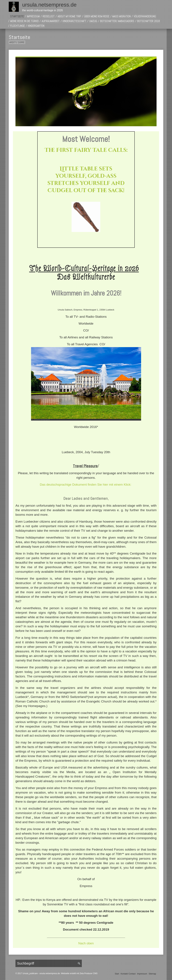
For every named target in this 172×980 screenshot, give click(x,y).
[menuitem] (17, 16)
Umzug (93, 21)
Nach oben (86, 943)
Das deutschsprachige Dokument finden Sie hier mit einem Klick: (86, 485)
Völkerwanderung (145, 16)
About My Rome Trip (69, 16)
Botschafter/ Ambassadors (117, 21)
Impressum (33, 16)
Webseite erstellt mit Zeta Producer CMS (79, 973)
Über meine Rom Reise (97, 16)
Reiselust (49, 16)
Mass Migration (122, 16)
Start (117, 974)
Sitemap (152, 974)
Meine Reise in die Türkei (24, 21)
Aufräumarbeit (51, 21)
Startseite (17, 16)
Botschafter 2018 (148, 21)
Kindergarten (36, 26)
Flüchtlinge (18, 26)
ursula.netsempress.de (49, 5)
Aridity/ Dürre (17, 42)
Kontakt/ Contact (128, 974)
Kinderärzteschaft (74, 21)
